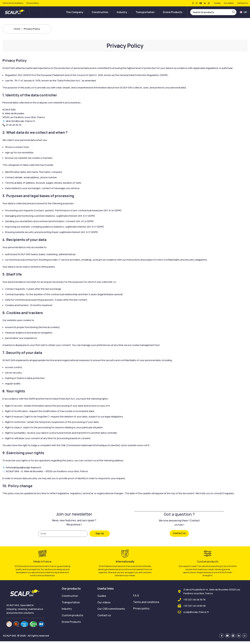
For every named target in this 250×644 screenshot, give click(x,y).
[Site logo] (15, 13)
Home (17, 32)
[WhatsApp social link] (245, 638)
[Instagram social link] (197, 3)
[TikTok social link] (209, 3)
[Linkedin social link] (205, 3)
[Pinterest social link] (233, 638)
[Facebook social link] (193, 3)
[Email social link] (227, 638)
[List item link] (77, 599)
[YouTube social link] (201, 3)
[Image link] (25, 596)
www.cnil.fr (143, 448)
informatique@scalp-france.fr (24, 470)
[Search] (213, 14)
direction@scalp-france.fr (20, 124)
